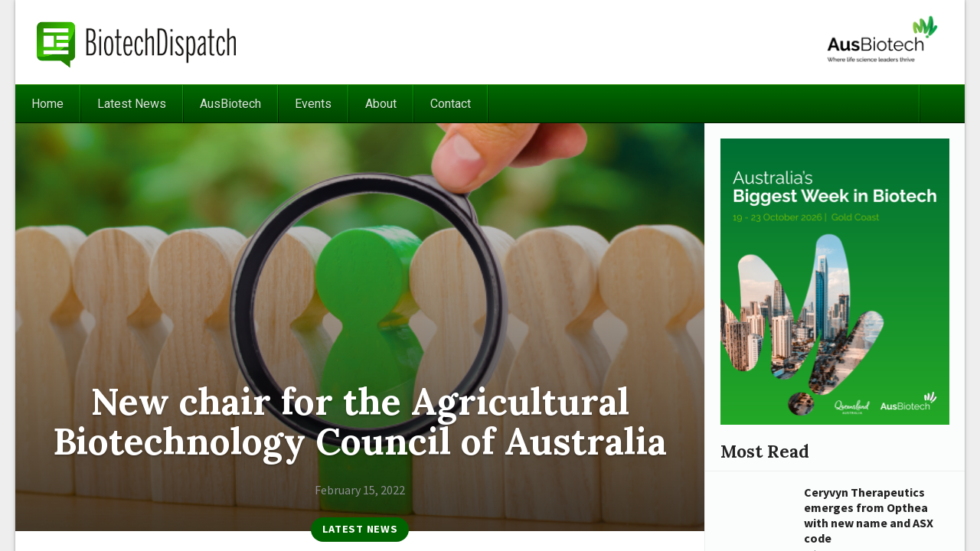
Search (942, 104)
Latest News (132, 104)
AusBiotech (230, 104)
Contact (451, 104)
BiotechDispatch (137, 42)
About (381, 104)
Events (313, 104)
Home (47, 104)
